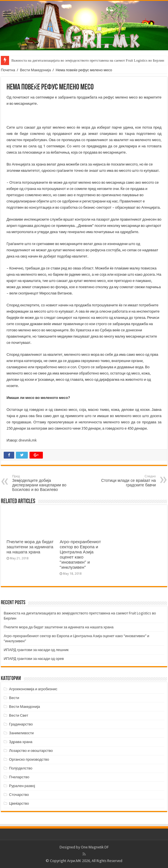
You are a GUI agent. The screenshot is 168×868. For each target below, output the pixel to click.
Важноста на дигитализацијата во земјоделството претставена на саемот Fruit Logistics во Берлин (88, 60)
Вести (14, 698)
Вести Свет (19, 715)
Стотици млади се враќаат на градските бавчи (127, 481)
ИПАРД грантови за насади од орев (34, 659)
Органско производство (29, 759)
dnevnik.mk (28, 440)
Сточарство (19, 795)
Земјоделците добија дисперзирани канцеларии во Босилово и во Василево (41, 483)
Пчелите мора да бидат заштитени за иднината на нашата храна (30, 547)
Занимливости (21, 733)
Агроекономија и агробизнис (33, 689)
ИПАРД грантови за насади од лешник (36, 650)
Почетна (8, 70)
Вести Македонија (35, 70)
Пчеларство (19, 777)
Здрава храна (21, 742)
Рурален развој (22, 786)
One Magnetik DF (95, 847)
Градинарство (21, 724)
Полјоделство (21, 768)
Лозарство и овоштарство (31, 751)
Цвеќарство (19, 803)
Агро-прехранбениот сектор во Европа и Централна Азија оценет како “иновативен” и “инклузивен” (80, 555)
